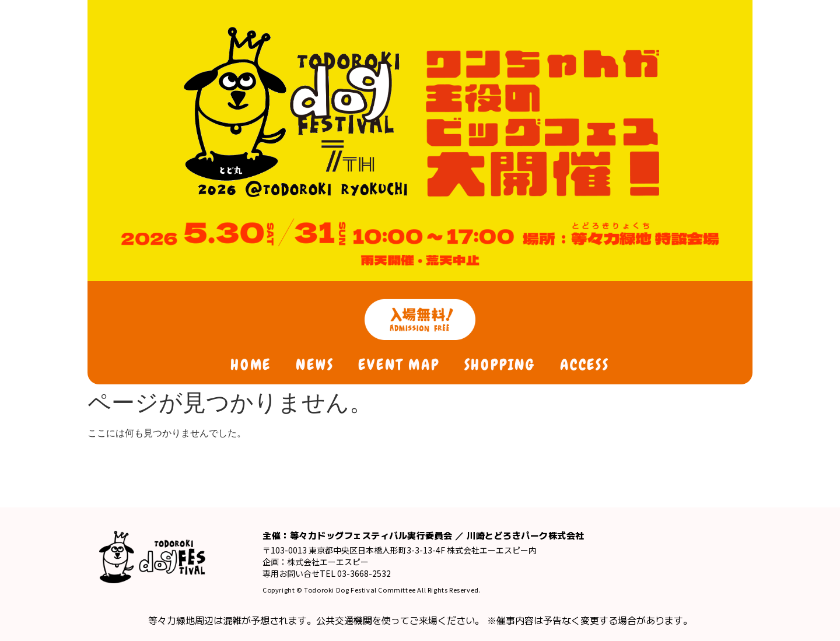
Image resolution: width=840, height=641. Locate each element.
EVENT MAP (399, 365)
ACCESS (585, 365)
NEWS (315, 365)
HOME (251, 365)
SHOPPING (500, 365)
